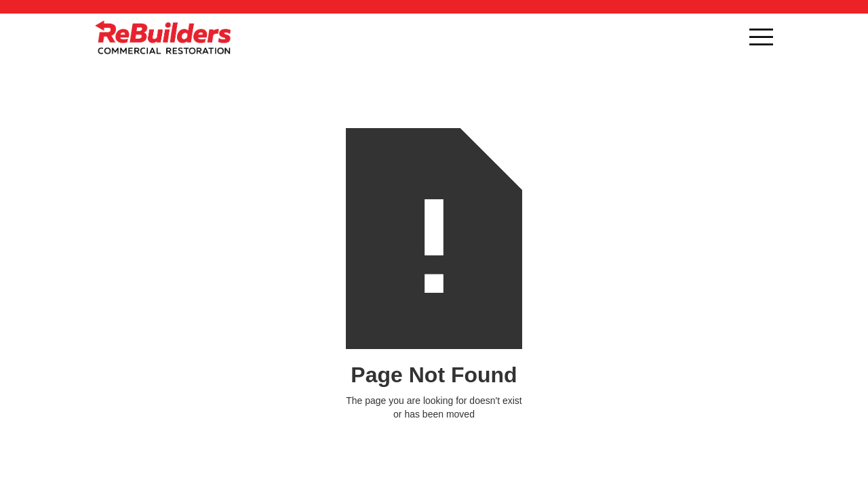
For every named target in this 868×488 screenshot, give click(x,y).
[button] (761, 37)
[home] (163, 37)
